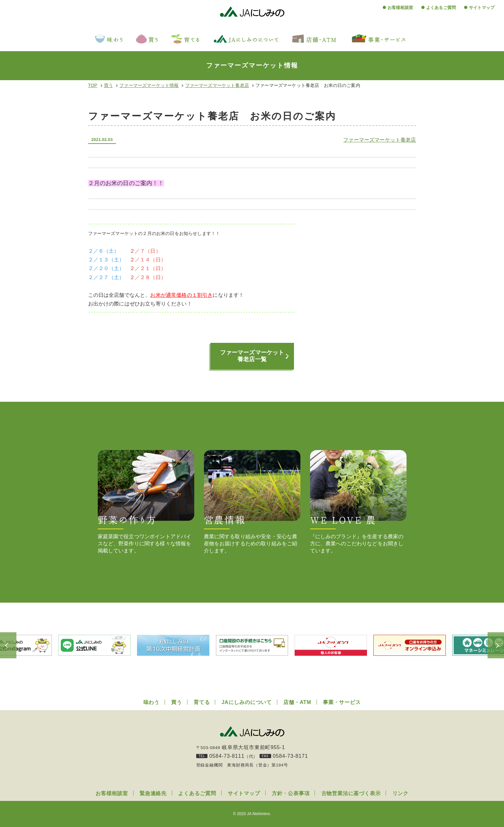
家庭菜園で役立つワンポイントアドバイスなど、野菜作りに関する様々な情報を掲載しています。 (146, 502)
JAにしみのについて (247, 702)
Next (488, 645)
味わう (151, 702)
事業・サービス (342, 702)
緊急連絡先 (153, 793)
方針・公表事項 (291, 793)
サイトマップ (482, 8)
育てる (202, 702)
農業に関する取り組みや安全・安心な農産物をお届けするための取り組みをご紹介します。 (252, 502)
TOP (93, 85)
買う (108, 85)
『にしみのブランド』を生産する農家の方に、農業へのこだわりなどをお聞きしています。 (358, 502)
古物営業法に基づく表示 (351, 793)
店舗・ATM (297, 702)
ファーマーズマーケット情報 (149, 85)
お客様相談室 (400, 8)
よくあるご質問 (441, 8)
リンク (400, 793)
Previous (16, 645)
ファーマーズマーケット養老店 (217, 85)
